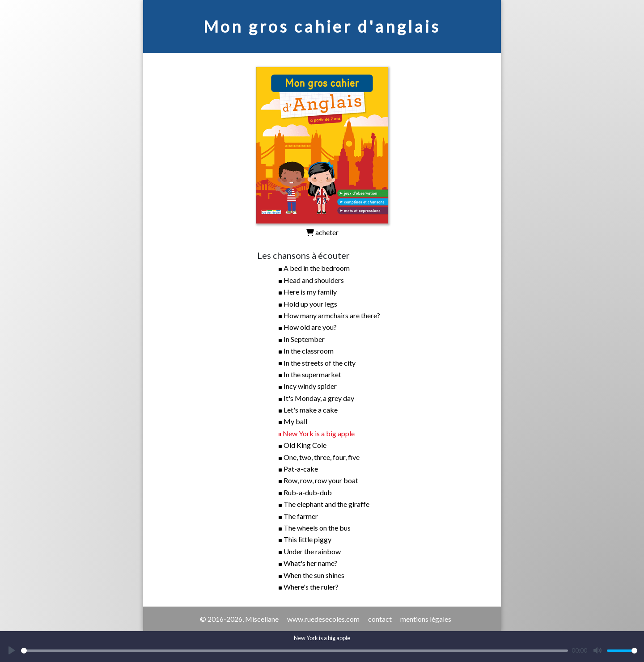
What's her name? (311, 563)
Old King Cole (305, 445)
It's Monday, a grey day (319, 398)
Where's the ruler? (311, 587)
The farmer (301, 516)
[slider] (294, 651)
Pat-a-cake (301, 469)
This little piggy (307, 539)
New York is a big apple (319, 433)
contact (380, 619)
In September (304, 339)
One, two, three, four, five (322, 457)
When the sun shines (314, 575)
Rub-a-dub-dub (308, 492)
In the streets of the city (320, 363)
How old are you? (310, 327)
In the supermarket (312, 374)
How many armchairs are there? (332, 315)
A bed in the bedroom (317, 268)
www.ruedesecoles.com (323, 619)
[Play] (12, 650)
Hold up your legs (310, 304)
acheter (322, 232)
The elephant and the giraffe (326, 504)
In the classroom (309, 351)
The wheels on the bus (317, 528)
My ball (295, 421)
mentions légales (426, 619)
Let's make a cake (311, 410)
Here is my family (310, 292)
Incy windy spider (310, 386)
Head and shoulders (314, 280)
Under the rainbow (312, 551)
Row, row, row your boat (321, 480)
